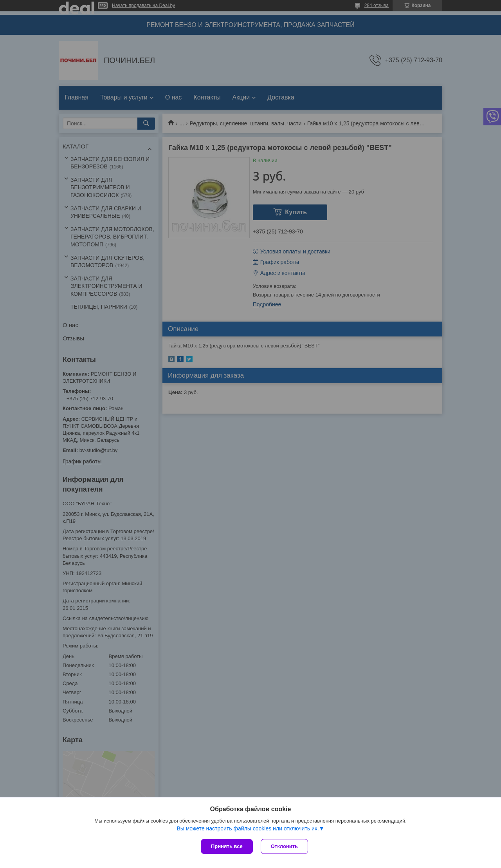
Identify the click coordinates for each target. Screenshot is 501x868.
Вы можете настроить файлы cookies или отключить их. (248, 828)
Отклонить (284, 846)
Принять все (227, 846)
